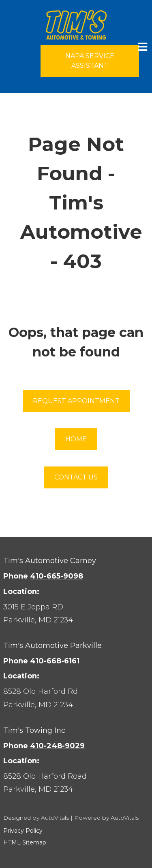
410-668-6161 (55, 661)
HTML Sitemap (25, 842)
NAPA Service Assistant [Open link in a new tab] (90, 61)
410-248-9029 (57, 746)
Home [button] (76, 439)
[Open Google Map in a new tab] (76, 614)
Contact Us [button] (76, 477)
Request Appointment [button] (76, 401)
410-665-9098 (57, 576)
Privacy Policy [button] (23, 831)
